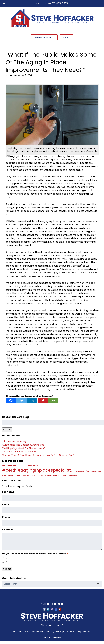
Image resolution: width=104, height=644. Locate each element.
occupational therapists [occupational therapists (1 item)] (50, 475)
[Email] (53, 400)
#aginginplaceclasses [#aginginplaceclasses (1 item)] (11, 465)
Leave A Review (52, 637)
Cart (66, 37)
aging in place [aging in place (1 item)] (21, 475)
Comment (8, 530)
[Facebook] (11, 400)
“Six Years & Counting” (14, 441)
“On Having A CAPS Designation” (20, 452)
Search (7, 430)
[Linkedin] (32, 400)
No (6, 562)
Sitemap (86, 632)
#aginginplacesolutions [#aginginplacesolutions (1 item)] (29, 465)
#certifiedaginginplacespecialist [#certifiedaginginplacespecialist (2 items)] (36, 470)
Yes (7, 558)
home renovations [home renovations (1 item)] (33, 475)
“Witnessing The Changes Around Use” (24, 445)
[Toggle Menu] (4, 3)
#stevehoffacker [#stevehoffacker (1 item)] (8, 475)
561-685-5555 (60, 3)
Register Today (44, 37)
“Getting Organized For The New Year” (24, 448)
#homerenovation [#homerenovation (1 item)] (78, 471)
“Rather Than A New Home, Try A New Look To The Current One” (38, 455)
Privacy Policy (54, 632)
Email (6, 505)
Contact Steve (72, 632)
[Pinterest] (43, 400)
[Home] (52, 27)
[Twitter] (22, 400)
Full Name (9, 492)
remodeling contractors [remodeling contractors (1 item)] (68, 475)
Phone (7, 517)
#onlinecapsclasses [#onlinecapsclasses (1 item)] (93, 471)
